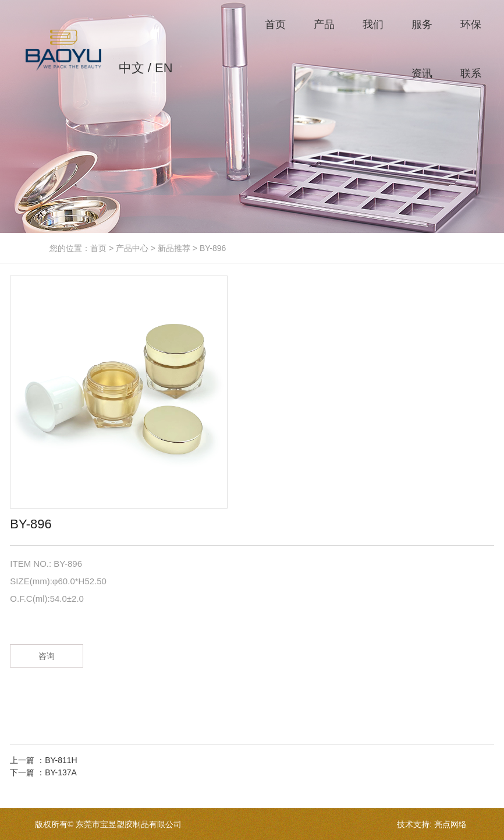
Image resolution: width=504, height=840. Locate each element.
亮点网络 (450, 824)
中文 (132, 68)
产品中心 (132, 248)
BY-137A (61, 772)
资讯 (422, 73)
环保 (471, 24)
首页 (275, 24)
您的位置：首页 (79, 248)
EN (164, 68)
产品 (324, 24)
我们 (373, 24)
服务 (422, 24)
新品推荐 (174, 248)
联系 (471, 73)
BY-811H (61, 760)
